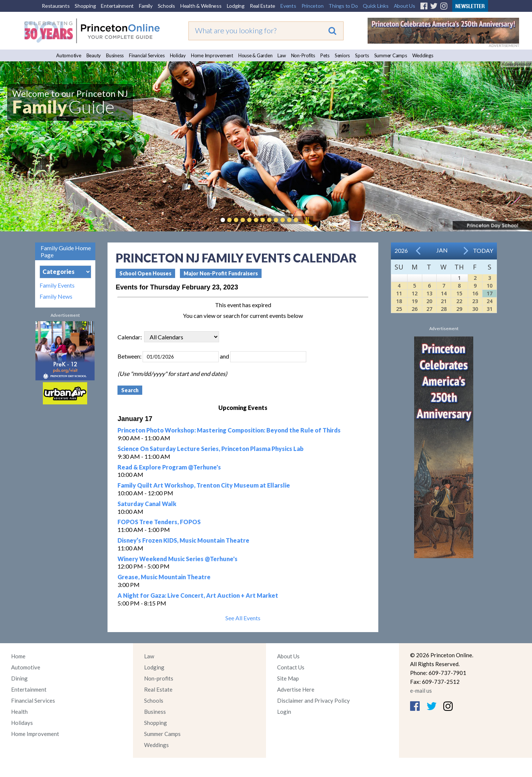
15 (459, 293)
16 (475, 293)
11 (399, 293)
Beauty (94, 55)
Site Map (288, 678)
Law (282, 55)
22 (459, 301)
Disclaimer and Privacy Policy (313, 700)
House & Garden (255, 55)
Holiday (178, 55)
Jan (442, 250)
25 (399, 309)
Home (18, 656)
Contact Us (291, 667)
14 (444, 293)
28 (444, 309)
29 (459, 309)
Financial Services (147, 55)
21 (444, 301)
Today (483, 250)
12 (415, 293)
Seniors (342, 55)
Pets (325, 55)
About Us (405, 6)
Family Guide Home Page (66, 251)
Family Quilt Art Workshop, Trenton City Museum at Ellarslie (204, 485)
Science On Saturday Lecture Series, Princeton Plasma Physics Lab (211, 449)
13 (429, 293)
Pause (307, 220)
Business (115, 55)
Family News (56, 296)
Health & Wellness (201, 6)
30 (475, 309)
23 (475, 301)
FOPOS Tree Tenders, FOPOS (159, 522)
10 (490, 286)
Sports (362, 55)
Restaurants (56, 6)
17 (490, 293)
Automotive (69, 55)
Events (288, 6)
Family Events (57, 285)
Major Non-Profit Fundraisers (221, 273)
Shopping (85, 6)
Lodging (236, 6)
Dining (19, 678)
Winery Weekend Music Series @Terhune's (178, 559)
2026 (401, 250)
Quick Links (376, 6)
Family (146, 6)
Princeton (313, 6)
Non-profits (159, 678)
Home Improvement (212, 55)
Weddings (423, 55)
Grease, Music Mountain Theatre (164, 577)
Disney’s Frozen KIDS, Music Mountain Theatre (183, 540)
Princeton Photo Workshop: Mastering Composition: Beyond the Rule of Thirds (229, 430)
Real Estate (262, 6)
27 (429, 309)
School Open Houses (145, 273)
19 (415, 301)
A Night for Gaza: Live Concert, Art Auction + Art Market (198, 595)
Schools (166, 6)
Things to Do (343, 6)
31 (490, 309)
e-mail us (421, 691)
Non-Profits (303, 55)
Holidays (22, 723)
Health (19, 712)
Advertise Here (296, 689)
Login (284, 712)
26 (415, 309)
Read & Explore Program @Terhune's (169, 467)
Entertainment (117, 6)
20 (429, 301)
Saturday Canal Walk (147, 504)
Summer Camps (391, 55)
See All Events (243, 618)
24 (490, 301)
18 (399, 301)
